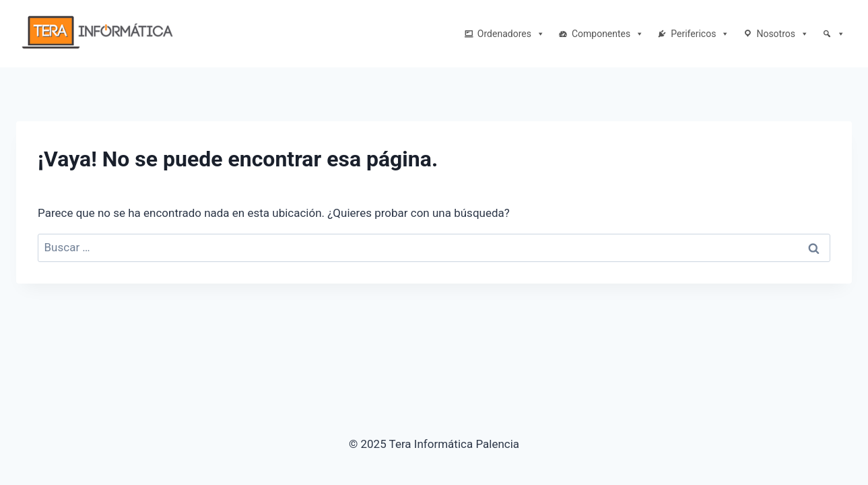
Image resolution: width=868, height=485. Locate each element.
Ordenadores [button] (511, 34)
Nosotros (782, 34)
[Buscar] (834, 34)
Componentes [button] (608, 34)
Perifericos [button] (700, 34)
